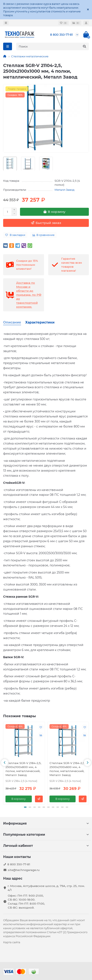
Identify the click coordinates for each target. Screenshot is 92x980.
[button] (5, 763)
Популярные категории (46, 835)
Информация (46, 823)
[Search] (53, 46)
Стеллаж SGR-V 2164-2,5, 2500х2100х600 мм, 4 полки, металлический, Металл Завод (67, 769)
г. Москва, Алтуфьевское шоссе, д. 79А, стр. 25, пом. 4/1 (46, 888)
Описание (12, 322)
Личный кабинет (46, 846)
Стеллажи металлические (30, 56)
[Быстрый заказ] (46, 223)
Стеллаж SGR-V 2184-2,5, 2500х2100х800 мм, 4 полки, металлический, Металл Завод (23, 769)
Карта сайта (12, 942)
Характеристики (40, 322)
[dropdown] (6, 23)
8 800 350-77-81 (61, 35)
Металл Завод (65, 190)
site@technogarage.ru (24, 870)
